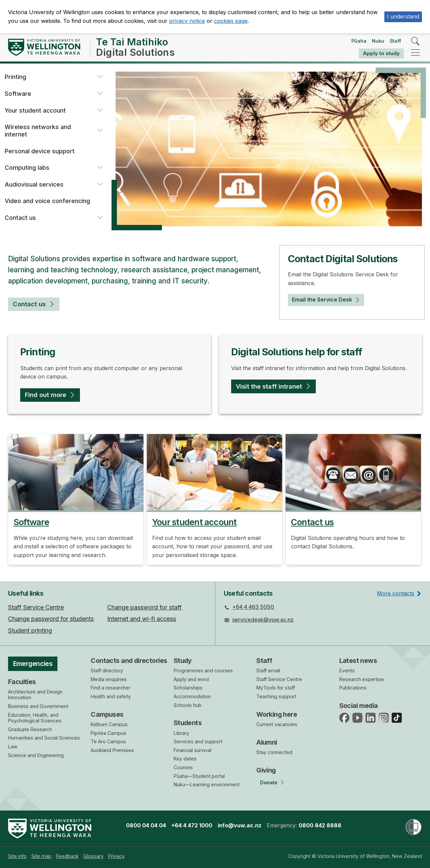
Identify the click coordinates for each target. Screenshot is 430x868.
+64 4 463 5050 (253, 607)
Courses (183, 767)
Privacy (116, 856)
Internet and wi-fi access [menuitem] (142, 619)
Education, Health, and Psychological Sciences (35, 718)
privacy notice (187, 21)
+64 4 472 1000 (192, 825)
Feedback (67, 856)
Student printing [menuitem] (30, 630)
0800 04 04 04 (146, 825)
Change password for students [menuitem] (51, 619)
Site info (17, 856)
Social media (359, 706)
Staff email (268, 670)
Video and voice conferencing (47, 201)
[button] (99, 77)
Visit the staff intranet (269, 386)
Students (188, 723)
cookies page (231, 21)
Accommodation (192, 696)
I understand (403, 16)
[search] (415, 42)
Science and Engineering (36, 755)
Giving (266, 770)
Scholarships (188, 688)
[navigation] (415, 53)
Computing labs (27, 168)
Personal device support (40, 151)
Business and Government (38, 706)
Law (13, 746)
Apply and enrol (191, 679)
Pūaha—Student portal (199, 776)
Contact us (20, 218)
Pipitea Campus (109, 733)
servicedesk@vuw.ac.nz (263, 620)
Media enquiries (109, 679)
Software (18, 94)
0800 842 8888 (320, 825)
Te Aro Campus (108, 741)
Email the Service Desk (322, 300)
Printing (15, 77)
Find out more (46, 395)
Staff (395, 41)
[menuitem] (17, 856)
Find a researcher (111, 688)
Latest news (358, 661)
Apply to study (381, 53)
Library (181, 733)
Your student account (35, 110)
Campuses (107, 714)
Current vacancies (277, 724)
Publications (353, 688)
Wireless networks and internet (38, 131)
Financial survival (192, 750)
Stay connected (274, 752)
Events (347, 670)
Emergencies (33, 664)
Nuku (378, 41)
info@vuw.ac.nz (240, 825)
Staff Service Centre (279, 679)
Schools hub (188, 705)
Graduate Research (30, 729)
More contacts (396, 593)
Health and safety (111, 696)
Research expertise (362, 679)
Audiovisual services (34, 184)
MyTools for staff (276, 688)
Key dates (185, 759)
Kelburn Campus (109, 724)
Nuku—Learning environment (207, 784)
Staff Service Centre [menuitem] (36, 607)
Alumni (267, 742)
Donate (269, 782)
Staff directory (107, 670)
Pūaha (359, 41)
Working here (277, 714)
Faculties (22, 682)
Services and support (198, 741)
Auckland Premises (112, 750)
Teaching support (276, 696)
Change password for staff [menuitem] (144, 607)
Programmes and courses (203, 670)
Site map (41, 856)
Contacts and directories (129, 661)
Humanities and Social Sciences (44, 738)
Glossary (93, 856)
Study (183, 661)
